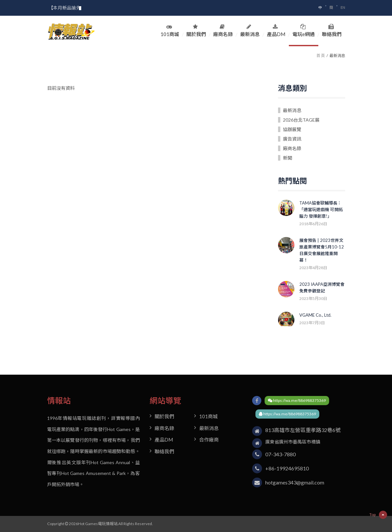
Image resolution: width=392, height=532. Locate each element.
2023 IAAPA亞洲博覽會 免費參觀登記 (322, 287)
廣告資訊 (292, 139)
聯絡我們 (332, 30)
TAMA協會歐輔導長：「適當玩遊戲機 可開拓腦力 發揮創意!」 (321, 209)
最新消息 (250, 30)
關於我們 (196, 30)
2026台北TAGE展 (301, 120)
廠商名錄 (223, 30)
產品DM (276, 30)
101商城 (170, 30)
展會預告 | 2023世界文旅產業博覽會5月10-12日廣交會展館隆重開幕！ (322, 250)
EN (343, 7)
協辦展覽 (292, 129)
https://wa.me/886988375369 (297, 400)
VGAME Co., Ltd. (315, 315)
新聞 (288, 158)
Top (378, 515)
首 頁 (321, 56)
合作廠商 (209, 440)
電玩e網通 (304, 30)
